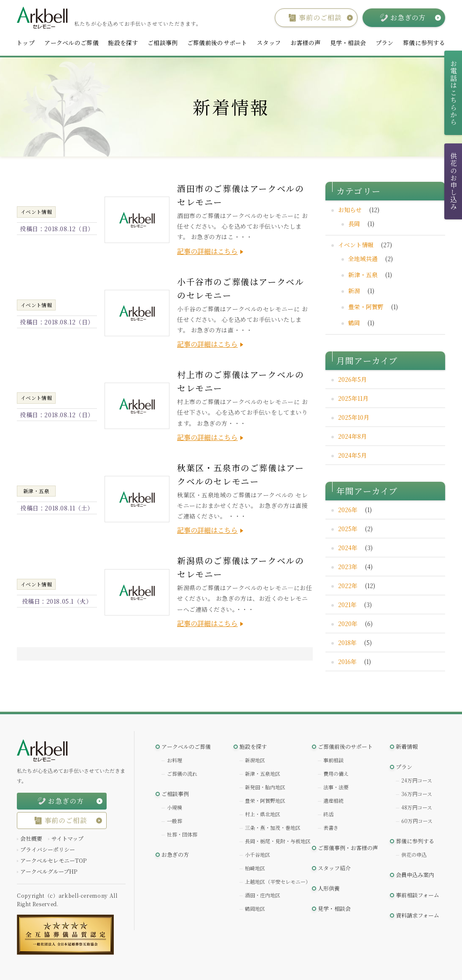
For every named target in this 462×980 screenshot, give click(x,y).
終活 (328, 814)
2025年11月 (353, 398)
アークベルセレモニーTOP (53, 860)
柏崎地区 (255, 868)
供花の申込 (414, 854)
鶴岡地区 (255, 908)
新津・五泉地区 (263, 773)
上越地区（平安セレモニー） (278, 881)
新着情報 (407, 746)
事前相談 (333, 760)
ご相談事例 (163, 43)
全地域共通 (363, 259)
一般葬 (175, 821)
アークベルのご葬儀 (71, 43)
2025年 (348, 529)
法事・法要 (336, 787)
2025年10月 (354, 417)
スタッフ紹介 (334, 868)
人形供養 (329, 888)
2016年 (347, 661)
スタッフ (269, 43)
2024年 (348, 548)
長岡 (354, 224)
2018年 (347, 643)
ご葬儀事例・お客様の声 (348, 848)
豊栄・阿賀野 (366, 307)
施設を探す (123, 43)
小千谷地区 (258, 854)
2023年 (348, 567)
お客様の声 (305, 43)
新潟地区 (255, 760)
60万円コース (417, 821)
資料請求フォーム (418, 915)
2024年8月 (352, 436)
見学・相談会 (348, 43)
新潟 (354, 291)
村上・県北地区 (263, 814)
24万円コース (417, 780)
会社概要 (31, 838)
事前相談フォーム (418, 895)
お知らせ (350, 210)
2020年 (348, 624)
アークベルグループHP (49, 871)
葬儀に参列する (424, 43)
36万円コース (417, 794)
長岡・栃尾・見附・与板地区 (278, 841)
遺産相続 (333, 800)
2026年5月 (352, 379)
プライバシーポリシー (48, 849)
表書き (331, 827)
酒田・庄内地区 (263, 895)
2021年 (347, 605)
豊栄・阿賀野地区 (265, 800)
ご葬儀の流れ (182, 773)
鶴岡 (354, 323)
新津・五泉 (363, 275)
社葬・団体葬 (182, 834)
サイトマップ (67, 838)
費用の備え (336, 773)
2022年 (348, 586)
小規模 (175, 807)
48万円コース (417, 807)
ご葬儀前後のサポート (217, 43)
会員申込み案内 (415, 875)
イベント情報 (356, 245)
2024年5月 (352, 455)
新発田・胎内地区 (265, 787)
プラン (385, 43)
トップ (26, 43)
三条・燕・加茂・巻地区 (273, 827)
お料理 (175, 760)
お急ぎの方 (175, 854)
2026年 (348, 510)
